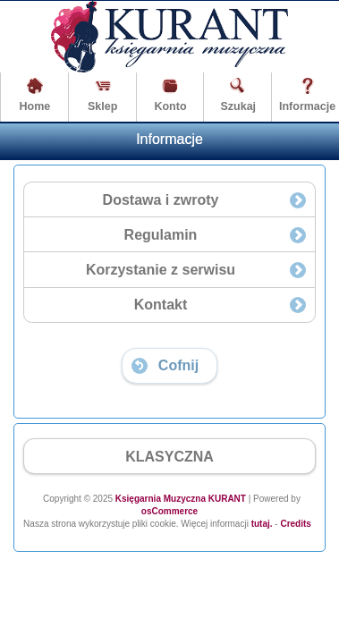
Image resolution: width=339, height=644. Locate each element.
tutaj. (261, 524)
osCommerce (169, 511)
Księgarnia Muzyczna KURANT (181, 499)
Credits (295, 524)
